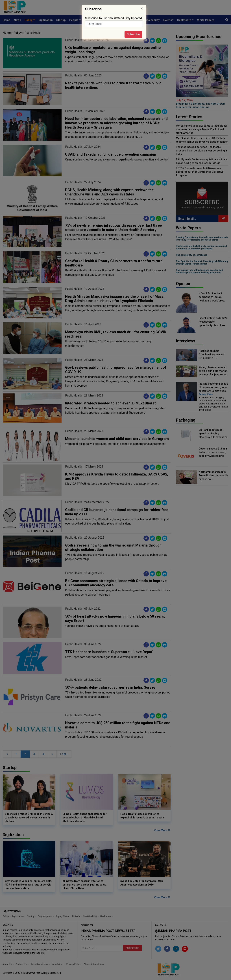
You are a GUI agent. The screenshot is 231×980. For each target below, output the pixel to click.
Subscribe (133, 34)
